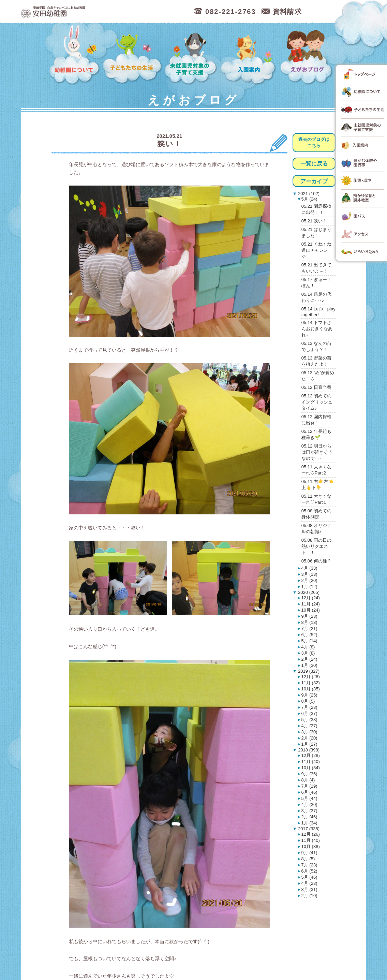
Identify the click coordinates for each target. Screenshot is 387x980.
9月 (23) (309, 616)
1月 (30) (309, 665)
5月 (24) (309, 199)
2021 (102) (308, 194)
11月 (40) (311, 762)
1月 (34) (309, 823)
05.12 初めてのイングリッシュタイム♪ (317, 402)
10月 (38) (311, 846)
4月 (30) (309, 805)
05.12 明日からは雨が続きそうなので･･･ (317, 452)
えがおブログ (307, 55)
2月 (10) (309, 896)
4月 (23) (309, 883)
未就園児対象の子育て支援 (192, 55)
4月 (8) (308, 647)
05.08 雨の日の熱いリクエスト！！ (316, 546)
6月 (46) (309, 792)
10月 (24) (311, 610)
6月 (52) (309, 635)
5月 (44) (309, 798)
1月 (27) (309, 744)
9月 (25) (309, 695)
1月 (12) (309, 587)
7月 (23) (309, 707)
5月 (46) (309, 877)
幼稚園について (75, 55)
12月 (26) (311, 834)
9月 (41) (309, 853)
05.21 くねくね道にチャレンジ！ (316, 250)
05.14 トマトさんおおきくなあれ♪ (317, 329)
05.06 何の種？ (316, 561)
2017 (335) (308, 829)
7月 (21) (309, 628)
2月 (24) (309, 659)
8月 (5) (308, 701)
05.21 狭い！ (314, 221)
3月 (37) (309, 811)
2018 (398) (308, 750)
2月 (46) (309, 817)
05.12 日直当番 (316, 387)
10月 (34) (311, 768)
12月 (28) (311, 677)
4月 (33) (309, 568)
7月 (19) (309, 786)
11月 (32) (311, 683)
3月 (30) (309, 732)
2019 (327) (308, 671)
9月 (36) (309, 774)
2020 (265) (308, 592)
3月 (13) (309, 574)
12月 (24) (311, 598)
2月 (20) (309, 580)
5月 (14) (309, 641)
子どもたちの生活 (132, 55)
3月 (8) (308, 653)
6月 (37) (309, 713)
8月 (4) (308, 780)
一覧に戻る (314, 164)
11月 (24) (311, 604)
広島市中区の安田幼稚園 (89, 12)
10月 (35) (311, 689)
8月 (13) (309, 622)
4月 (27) (309, 726)
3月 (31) (309, 889)
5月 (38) (309, 720)
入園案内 (249, 55)
